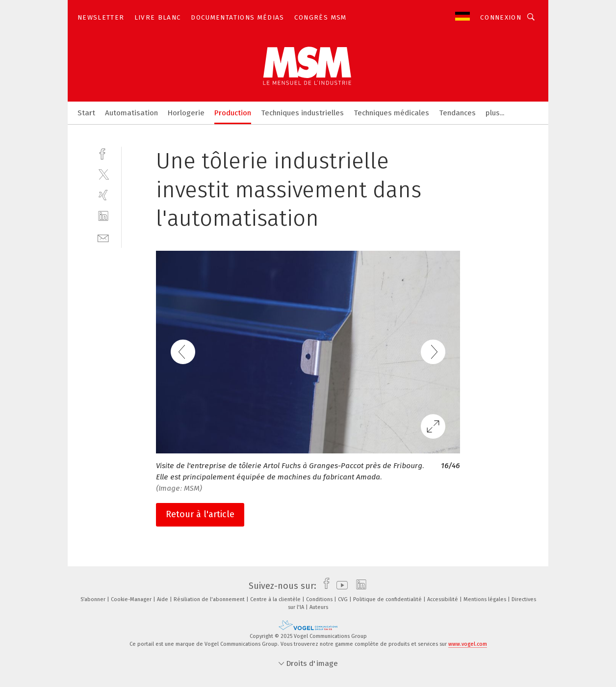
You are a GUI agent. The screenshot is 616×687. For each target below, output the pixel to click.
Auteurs (319, 607)
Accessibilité (443, 599)
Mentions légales (486, 599)
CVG (344, 599)
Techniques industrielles (302, 113)
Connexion (501, 17)
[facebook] (103, 153)
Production (233, 113)
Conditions (320, 599)
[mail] (103, 237)
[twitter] (103, 174)
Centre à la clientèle (276, 599)
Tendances (457, 113)
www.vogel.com (468, 644)
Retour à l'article (200, 514)
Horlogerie (186, 113)
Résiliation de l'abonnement (210, 599)
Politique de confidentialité (388, 599)
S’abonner (94, 599)
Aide (163, 599)
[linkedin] (103, 216)
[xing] (103, 195)
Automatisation (131, 113)
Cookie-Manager (132, 599)
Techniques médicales (391, 113)
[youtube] (340, 586)
